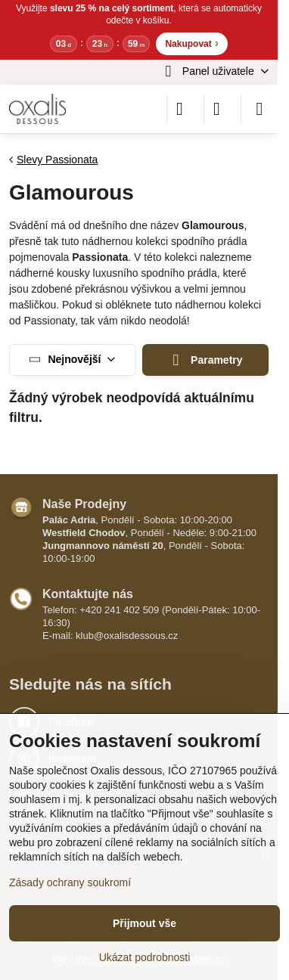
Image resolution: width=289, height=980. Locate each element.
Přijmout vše (144, 923)
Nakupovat (192, 43)
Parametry (205, 360)
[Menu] (259, 109)
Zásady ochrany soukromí (70, 882)
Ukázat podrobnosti (145, 957)
